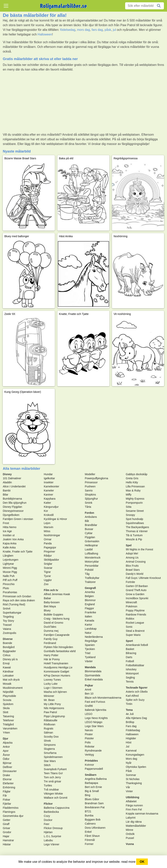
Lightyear (8, 564)
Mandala (90, 667)
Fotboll (130, 661)
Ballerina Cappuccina (57, 808)
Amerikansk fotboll (137, 645)
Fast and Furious (95, 702)
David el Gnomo (53, 623)
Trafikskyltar (92, 578)
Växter (89, 661)
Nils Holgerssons (54, 708)
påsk (108, 30)
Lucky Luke (51, 684)
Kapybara (50, 499)
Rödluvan (49, 724)
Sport (129, 641)
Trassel (7, 625)
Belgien (89, 596)
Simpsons (50, 745)
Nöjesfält (8, 692)
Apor (6, 751)
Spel (129, 545)
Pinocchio (9, 584)
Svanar (48, 568)
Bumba (89, 815)
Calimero (90, 824)
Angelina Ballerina (96, 779)
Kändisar (8, 671)
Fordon (90, 513)
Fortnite (130, 582)
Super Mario (133, 635)
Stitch (47, 765)
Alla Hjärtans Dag (136, 718)
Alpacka (8, 743)
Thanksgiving (134, 783)
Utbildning (132, 797)
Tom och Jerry (52, 777)
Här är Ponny (52, 659)
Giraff (6, 824)
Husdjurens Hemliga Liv (58, 667)
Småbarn (91, 775)
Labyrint (131, 818)
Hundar (48, 474)
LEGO (89, 714)
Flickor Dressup (53, 828)
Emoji (6, 663)
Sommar (131, 775)
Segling (130, 678)
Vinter (129, 791)
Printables (91, 761)
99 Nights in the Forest (139, 549)
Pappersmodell (94, 769)
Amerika (90, 592)
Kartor (89, 625)
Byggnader (9, 651)
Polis (88, 742)
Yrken (6, 733)
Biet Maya (50, 606)
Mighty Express (135, 499)
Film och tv (51, 590)
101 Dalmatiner (12, 478)
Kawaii (7, 667)
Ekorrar (7, 779)
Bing (88, 795)
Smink (89, 503)
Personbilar (92, 566)
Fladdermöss (11, 808)
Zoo (46, 584)
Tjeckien (90, 649)
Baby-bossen (52, 602)
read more (128, 862)
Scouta (7, 700)
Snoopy (130, 515)
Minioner (49, 696)
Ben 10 (89, 694)
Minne (129, 830)
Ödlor (6, 759)
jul (114, 30)
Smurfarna (50, 753)
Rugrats (49, 728)
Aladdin (7, 482)
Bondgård (9, 647)
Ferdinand (50, 643)
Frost (6, 523)
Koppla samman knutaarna (142, 814)
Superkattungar (12, 613)
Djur (5, 739)
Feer (47, 824)
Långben (8, 556)
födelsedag (68, 30)
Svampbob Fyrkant (55, 769)
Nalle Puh (9, 576)
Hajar (6, 836)
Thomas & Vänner (137, 531)
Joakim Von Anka (13, 539)
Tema (129, 710)
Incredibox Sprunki (137, 598)
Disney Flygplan (12, 507)
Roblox (130, 619)
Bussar (89, 529)
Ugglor (48, 580)
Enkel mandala (94, 679)
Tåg (87, 574)
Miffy (129, 495)
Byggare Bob (93, 820)
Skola (6, 708)
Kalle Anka (9, 547)
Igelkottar (49, 478)
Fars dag (131, 726)
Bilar (5, 495)
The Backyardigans (137, 527)
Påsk (129, 771)
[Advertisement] (83, 102)
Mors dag (131, 759)
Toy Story (8, 621)
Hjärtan (48, 832)
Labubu (48, 840)
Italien (88, 616)
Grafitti (89, 706)
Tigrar (47, 572)
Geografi (90, 588)
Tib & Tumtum (134, 535)
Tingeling (8, 617)
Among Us (132, 558)
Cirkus (7, 655)
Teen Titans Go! (53, 773)
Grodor (7, 832)
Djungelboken (11, 515)
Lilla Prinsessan (135, 486)
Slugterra (49, 749)
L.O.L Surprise (53, 836)
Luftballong (92, 553)
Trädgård (8, 724)
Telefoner (8, 720)
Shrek (47, 741)
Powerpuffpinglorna (96, 478)
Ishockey (131, 669)
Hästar (7, 844)
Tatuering (8, 716)
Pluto (6, 588)
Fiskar (6, 800)
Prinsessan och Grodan (17, 596)
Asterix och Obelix (137, 692)
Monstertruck (93, 558)
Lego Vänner (52, 844)
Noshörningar (52, 535)
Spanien (90, 645)
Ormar (48, 539)
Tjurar (47, 576)
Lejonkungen (10, 560)
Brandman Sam (94, 803)
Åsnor (6, 755)
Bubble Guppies (53, 615)
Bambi (7, 490)
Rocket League (135, 623)
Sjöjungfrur (91, 499)
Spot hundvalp (134, 519)
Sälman (48, 733)
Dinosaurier (10, 771)
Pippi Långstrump (54, 716)
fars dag (97, 30)
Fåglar (7, 791)
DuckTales (50, 627)
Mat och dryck (11, 680)
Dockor (48, 820)
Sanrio (89, 490)
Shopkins (90, 495)
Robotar (90, 746)
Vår (128, 787)
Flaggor (89, 608)
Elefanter (8, 783)
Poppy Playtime (135, 610)
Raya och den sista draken (19, 600)
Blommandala (93, 671)
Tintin (129, 704)
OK (142, 862)
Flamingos (9, 812)
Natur (88, 633)
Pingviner (49, 552)
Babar (47, 598)
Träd (88, 653)
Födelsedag (133, 730)
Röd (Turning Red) (14, 604)
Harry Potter (51, 655)
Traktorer (90, 582)
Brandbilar (91, 525)
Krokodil (49, 515)
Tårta (88, 507)
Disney (7, 474)
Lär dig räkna (134, 822)
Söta (129, 507)
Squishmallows (135, 523)
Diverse (8, 639)
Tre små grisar (53, 781)
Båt (87, 521)
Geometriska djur (13, 816)
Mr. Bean (49, 700)
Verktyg (89, 755)
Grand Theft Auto (136, 590)
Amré (88, 690)
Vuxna (130, 844)
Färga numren (134, 805)
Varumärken (10, 728)
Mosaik (7, 684)
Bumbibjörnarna (12, 499)
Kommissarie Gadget (56, 671)
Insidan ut (9, 535)
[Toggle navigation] (6, 6)
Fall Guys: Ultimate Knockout (143, 578)
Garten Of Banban (137, 586)
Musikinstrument (13, 688)
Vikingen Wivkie (53, 794)
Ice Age (7, 531)
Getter (6, 820)
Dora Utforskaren (95, 828)
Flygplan (90, 537)
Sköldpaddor (51, 560)
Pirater (89, 734)
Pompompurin (134, 503)
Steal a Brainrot (135, 631)
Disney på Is (10, 659)
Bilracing (131, 653)
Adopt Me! (132, 553)
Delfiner (7, 767)
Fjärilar (7, 804)
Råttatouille (51, 720)
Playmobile (9, 696)
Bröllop (130, 722)
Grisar (6, 828)
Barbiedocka (51, 812)
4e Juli (130, 714)
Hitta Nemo (9, 527)
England (90, 604)
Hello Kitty (132, 482)
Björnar (7, 763)
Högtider (131, 738)
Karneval (131, 751)
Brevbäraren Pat (95, 807)
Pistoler (89, 738)
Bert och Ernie (93, 787)
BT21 (88, 811)
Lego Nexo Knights (96, 718)
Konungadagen (135, 755)
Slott (5, 712)
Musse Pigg (10, 572)
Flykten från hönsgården (58, 647)
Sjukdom (8, 704)
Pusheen (90, 486)
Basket (130, 649)
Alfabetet (131, 801)
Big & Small (92, 791)
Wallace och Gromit (56, 798)
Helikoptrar (91, 545)
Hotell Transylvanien (56, 663)
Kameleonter (51, 486)
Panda (48, 543)
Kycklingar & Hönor (55, 519)
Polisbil (89, 570)
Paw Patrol (50, 712)
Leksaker (8, 676)
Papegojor (50, 547)
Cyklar (89, 533)
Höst (129, 742)
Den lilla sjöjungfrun (15, 503)
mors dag (83, 30)
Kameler (49, 490)
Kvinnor (89, 765)
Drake (6, 775)
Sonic (129, 627)
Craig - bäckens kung (57, 619)
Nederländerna (94, 637)
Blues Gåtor (92, 799)
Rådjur (48, 556)
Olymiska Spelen (136, 767)
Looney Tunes (52, 680)
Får (5, 796)
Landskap (91, 629)
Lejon (47, 523)
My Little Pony (52, 704)
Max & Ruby (133, 490)
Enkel (88, 832)
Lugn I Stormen (53, 688)
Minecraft (131, 602)
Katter (47, 503)
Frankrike (90, 612)
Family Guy (51, 639)
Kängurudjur (51, 507)
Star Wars (50, 761)
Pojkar (89, 685)
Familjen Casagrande (57, 635)
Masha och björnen (55, 692)
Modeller (90, 474)
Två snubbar (51, 790)
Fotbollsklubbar (135, 665)
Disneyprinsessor (13, 511)
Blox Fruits (132, 566)
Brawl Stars (133, 570)
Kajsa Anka (9, 543)
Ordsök (130, 834)
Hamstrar (8, 840)
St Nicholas (133, 779)
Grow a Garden (135, 594)
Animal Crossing (136, 562)
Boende (7, 643)
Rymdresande (93, 751)
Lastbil (89, 549)
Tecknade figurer (137, 688)
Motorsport (132, 673)
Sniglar (48, 564)
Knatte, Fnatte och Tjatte (18, 552)
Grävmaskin (92, 541)
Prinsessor (91, 482)
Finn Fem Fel (134, 809)
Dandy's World (134, 574)
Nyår (129, 763)
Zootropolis (9, 633)
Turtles (48, 785)
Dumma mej (51, 631)
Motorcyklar (92, 562)
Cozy (47, 816)
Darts (129, 657)
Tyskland (90, 657)
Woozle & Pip (134, 539)
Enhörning (9, 787)
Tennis (130, 682)
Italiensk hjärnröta (96, 710)
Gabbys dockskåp (136, 474)
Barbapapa (92, 783)
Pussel (130, 838)
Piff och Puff (10, 580)
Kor (46, 511)
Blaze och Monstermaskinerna (103, 698)
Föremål (90, 840)
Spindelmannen (53, 757)
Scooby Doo (51, 737)
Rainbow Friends (136, 615)
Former (89, 844)
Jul (127, 746)
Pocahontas (10, 592)
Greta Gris (132, 478)
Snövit (6, 609)
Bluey (47, 610)
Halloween (45, 34)
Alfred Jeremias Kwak (57, 594)
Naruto (89, 730)
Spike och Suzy (135, 700)
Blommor (90, 600)
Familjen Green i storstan (18, 519)
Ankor (6, 747)
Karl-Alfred (132, 696)
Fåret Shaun (92, 836)
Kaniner (48, 495)
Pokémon (131, 606)
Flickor (48, 804)
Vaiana (7, 629)
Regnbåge (91, 641)
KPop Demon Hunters (57, 676)
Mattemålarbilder (136, 826)
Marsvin (49, 527)
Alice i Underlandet (14, 486)
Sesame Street (135, 511)
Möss (47, 531)
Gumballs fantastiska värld (60, 651)
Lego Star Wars (94, 726)
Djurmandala (93, 675)
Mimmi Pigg (10, 568)
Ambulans (91, 517)
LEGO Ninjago (94, 722)
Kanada (90, 621)
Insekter (49, 482)
